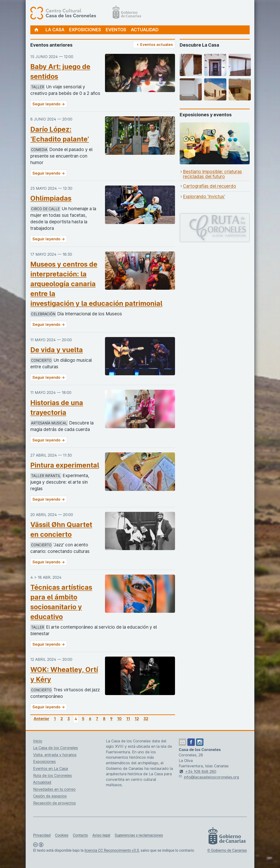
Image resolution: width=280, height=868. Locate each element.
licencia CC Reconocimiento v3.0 (112, 850)
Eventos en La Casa (51, 768)
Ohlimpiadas (51, 198)
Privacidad (42, 835)
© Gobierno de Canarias (227, 850)
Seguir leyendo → (49, 104)
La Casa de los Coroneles (56, 748)
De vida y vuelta (57, 350)
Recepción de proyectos (54, 803)
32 (146, 719)
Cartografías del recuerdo (210, 186)
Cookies (62, 835)
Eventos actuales (154, 45)
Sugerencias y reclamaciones (139, 835)
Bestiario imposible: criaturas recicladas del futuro (212, 174)
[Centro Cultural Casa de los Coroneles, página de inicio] (86, 13)
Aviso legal (101, 835)
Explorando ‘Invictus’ (204, 197)
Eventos (116, 30)
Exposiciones (85, 30)
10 (119, 719)
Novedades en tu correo (54, 789)
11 (128, 719)
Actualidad (145, 30)
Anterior (41, 719)
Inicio (38, 741)
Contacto (80, 835)
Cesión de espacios (50, 796)
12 (137, 719)
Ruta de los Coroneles (52, 775)
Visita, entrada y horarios (55, 755)
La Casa (55, 30)
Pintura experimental (65, 465)
